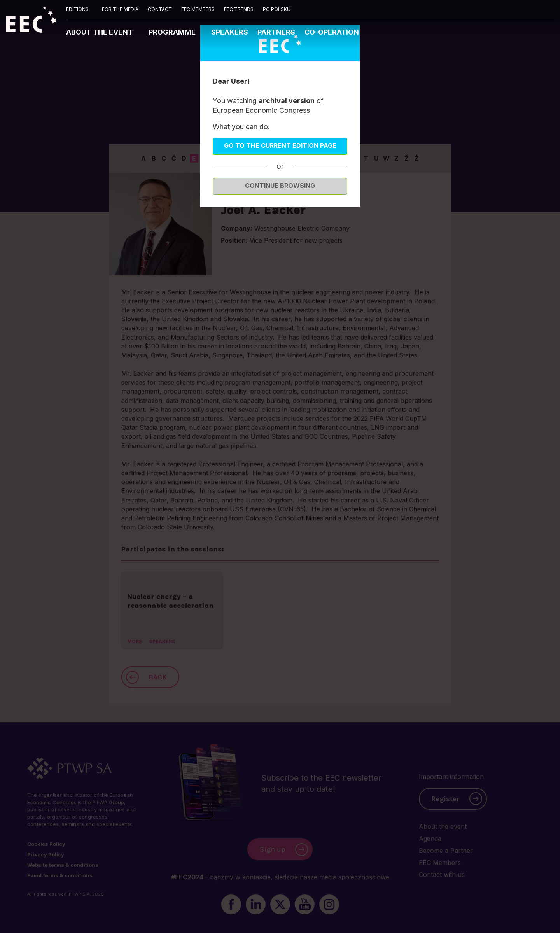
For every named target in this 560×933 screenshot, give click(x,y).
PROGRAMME (173, 32)
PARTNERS (276, 32)
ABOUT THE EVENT (100, 32)
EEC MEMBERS (198, 9)
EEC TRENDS (239, 9)
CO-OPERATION (332, 32)
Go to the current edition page (280, 145)
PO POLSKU (277, 9)
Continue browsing (280, 186)
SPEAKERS (230, 32)
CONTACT (160, 9)
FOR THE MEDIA (120, 9)
